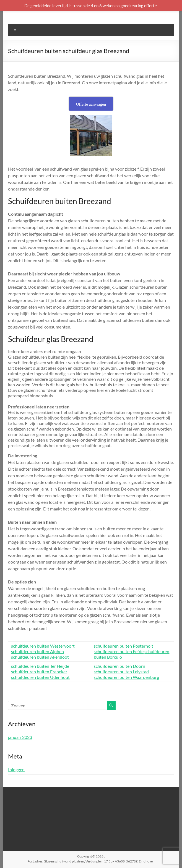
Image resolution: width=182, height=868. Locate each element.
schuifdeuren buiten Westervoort (43, 646)
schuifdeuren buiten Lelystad (121, 672)
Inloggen (16, 769)
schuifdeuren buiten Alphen (37, 651)
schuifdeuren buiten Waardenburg (126, 677)
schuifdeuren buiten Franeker (39, 672)
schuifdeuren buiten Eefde (119, 651)
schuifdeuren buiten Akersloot (40, 657)
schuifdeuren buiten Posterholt (123, 646)
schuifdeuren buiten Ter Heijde (40, 666)
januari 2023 (20, 737)
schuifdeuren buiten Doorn (119, 666)
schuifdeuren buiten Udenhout (40, 677)
